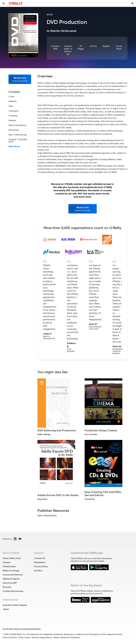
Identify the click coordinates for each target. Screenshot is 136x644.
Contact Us (40, 558)
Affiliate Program (11, 579)
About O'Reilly (11, 553)
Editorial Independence (42, 637)
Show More (14, 146)
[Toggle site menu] (3, 3)
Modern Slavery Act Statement (67, 637)
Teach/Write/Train (12, 558)
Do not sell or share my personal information (22, 629)
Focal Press (119, 47)
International (10, 600)
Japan (6, 609)
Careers (7, 562)
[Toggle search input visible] (133, 3)
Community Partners (13, 575)
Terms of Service (10, 637)
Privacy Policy (41, 566)
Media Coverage (11, 571)
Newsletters (40, 562)
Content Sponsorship (13, 591)
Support (39, 553)
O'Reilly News (9, 566)
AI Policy (38, 571)
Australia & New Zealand (15, 605)
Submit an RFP (10, 583)
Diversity (7, 587)
